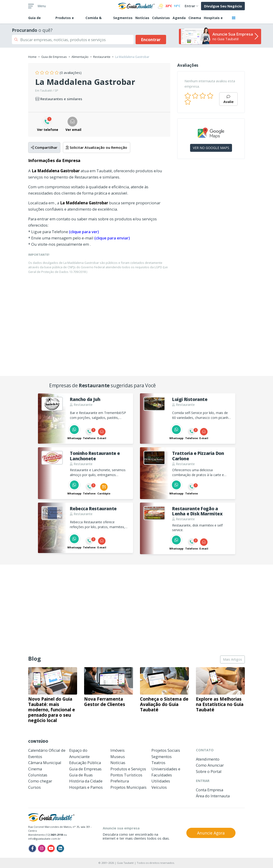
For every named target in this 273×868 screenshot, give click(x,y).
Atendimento (208, 759)
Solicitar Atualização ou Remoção (96, 147)
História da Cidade (86, 781)
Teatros (158, 763)
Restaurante (102, 57)
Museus (118, 757)
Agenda (179, 18)
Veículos (159, 787)
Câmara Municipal (45, 763)
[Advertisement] (211, 234)
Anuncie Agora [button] (211, 833)
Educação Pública (85, 763)
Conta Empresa (210, 790)
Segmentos (123, 18)
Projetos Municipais (128, 787)
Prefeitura (120, 781)
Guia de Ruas (81, 775)
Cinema (195, 18)
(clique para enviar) (112, 238)
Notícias (142, 18)
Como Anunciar (210, 765)
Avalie (229, 100)
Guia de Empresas (54, 57)
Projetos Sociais (166, 750)
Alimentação (80, 57)
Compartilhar (44, 147)
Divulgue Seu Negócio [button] (223, 6)
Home (32, 57)
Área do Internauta (213, 796)
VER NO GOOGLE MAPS (211, 148)
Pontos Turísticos (126, 775)
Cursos (34, 787)
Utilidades (161, 781)
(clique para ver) (84, 232)
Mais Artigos (232, 659)
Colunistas (161, 18)
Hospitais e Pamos (86, 787)
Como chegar (40, 781)
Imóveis (118, 750)
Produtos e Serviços (128, 769)
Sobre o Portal (209, 771)
